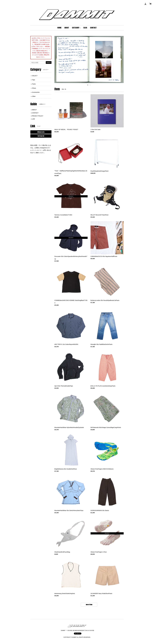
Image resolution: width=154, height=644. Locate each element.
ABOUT (34, 110)
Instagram (41, 136)
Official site (41, 132)
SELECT (35, 76)
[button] (76, 28)
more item (89, 605)
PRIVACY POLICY (38, 116)
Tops (34, 80)
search (49, 62)
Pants (34, 84)
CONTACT (35, 113)
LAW (33, 119)
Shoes (34, 88)
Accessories (36, 92)
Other (34, 96)
